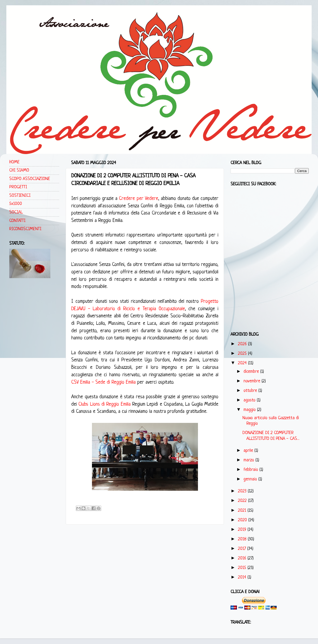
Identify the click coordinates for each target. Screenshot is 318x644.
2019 (243, 530)
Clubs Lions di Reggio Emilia (104, 404)
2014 (243, 577)
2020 (243, 520)
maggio (250, 410)
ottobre (251, 391)
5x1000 (16, 204)
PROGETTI (18, 187)
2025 (243, 354)
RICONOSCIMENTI (25, 229)
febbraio (251, 470)
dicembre (252, 372)
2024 (243, 363)
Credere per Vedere (138, 199)
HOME (14, 162)
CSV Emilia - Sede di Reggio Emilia (103, 382)
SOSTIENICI (20, 196)
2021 (243, 511)
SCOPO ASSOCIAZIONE (30, 179)
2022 (243, 501)
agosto (250, 400)
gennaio (251, 479)
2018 (243, 539)
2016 (243, 558)
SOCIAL (16, 212)
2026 (243, 344)
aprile (249, 451)
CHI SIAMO (19, 170)
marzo (249, 460)
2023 (243, 491)
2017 (243, 549)
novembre (253, 381)
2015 (243, 568)
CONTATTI (17, 221)
